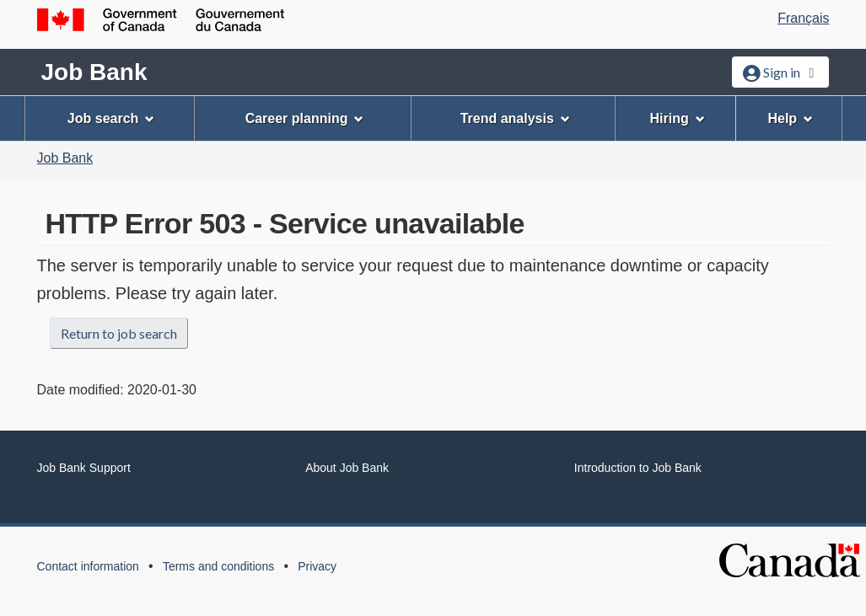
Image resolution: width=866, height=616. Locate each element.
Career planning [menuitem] (305, 118)
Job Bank (94, 72)
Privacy (317, 566)
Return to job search (119, 333)
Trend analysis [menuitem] (515, 118)
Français (803, 18)
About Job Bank (347, 468)
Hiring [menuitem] (677, 118)
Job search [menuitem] (111, 118)
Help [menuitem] (790, 118)
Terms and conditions (218, 566)
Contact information (88, 566)
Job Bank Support (84, 468)
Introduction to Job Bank (638, 468)
